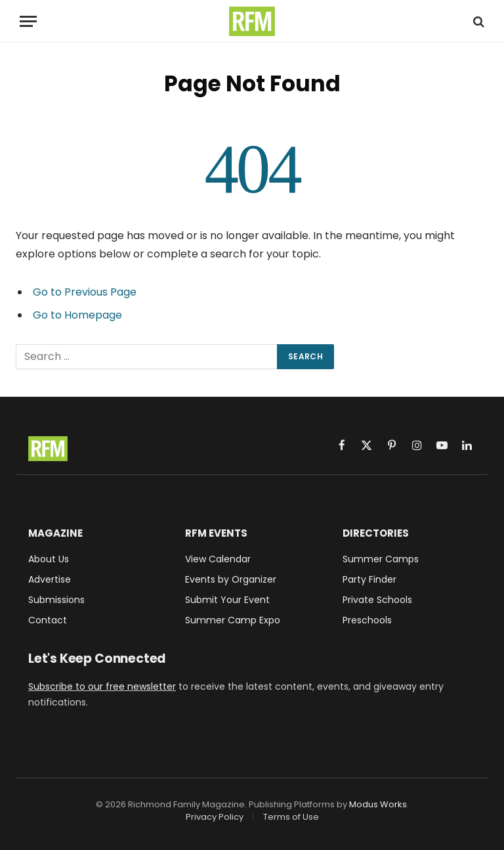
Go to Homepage (77, 315)
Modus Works (378, 804)
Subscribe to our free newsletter (102, 686)
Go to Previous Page (85, 292)
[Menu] (28, 21)
